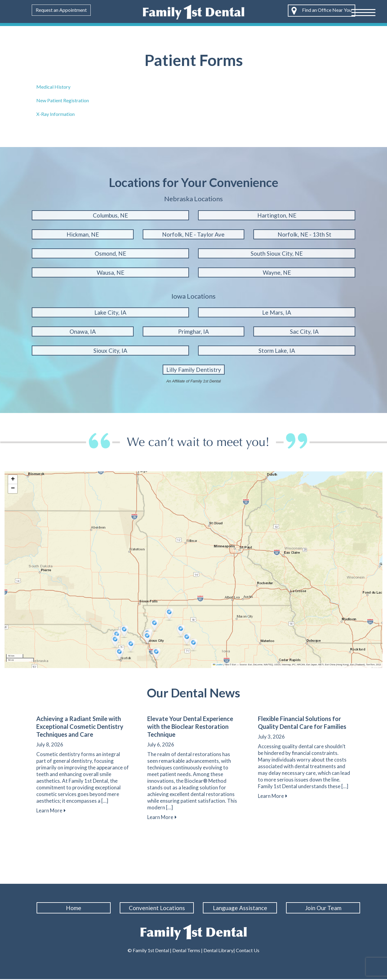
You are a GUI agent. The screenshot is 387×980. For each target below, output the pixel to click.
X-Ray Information (55, 114)
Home (75, 908)
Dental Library (218, 951)
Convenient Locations (158, 908)
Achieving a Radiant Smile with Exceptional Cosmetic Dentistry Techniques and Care (80, 726)
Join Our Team (324, 908)
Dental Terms (186, 951)
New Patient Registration (63, 100)
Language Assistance (241, 908)
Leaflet (218, 665)
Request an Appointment (61, 10)
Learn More (51, 810)
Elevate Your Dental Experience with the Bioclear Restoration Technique (190, 726)
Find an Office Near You (322, 11)
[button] (125, 632)
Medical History (53, 87)
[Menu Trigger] (363, 12)
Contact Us (247, 951)
